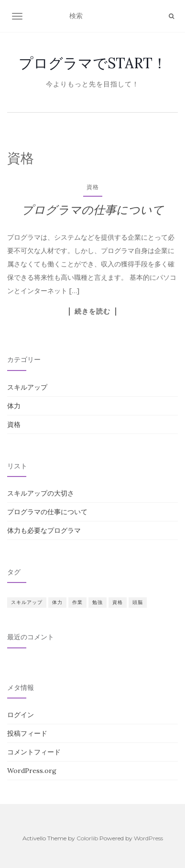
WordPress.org (32, 771)
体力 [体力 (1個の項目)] (57, 602)
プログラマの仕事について (93, 210)
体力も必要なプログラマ (44, 530)
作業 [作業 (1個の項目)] (77, 602)
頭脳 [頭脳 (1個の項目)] (138, 602)
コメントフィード (34, 752)
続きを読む (92, 311)
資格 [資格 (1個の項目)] (118, 602)
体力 (14, 406)
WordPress (148, 838)
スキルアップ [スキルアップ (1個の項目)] (27, 602)
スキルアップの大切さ (41, 493)
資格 (93, 187)
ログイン (21, 715)
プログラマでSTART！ (93, 63)
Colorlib (87, 838)
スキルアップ (27, 387)
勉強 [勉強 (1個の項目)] (98, 602)
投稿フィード (27, 733)
